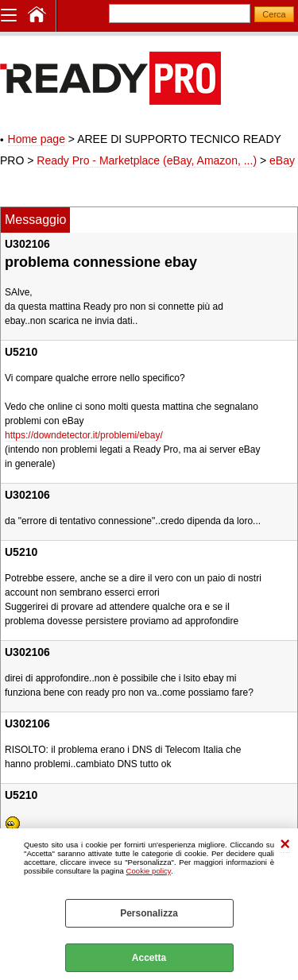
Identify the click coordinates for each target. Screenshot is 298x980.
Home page (37, 139)
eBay (282, 160)
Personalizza (149, 913)
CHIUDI (285, 845)
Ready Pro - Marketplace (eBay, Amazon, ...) (147, 160)
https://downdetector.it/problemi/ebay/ (84, 435)
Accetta (149, 958)
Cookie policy (149, 871)
